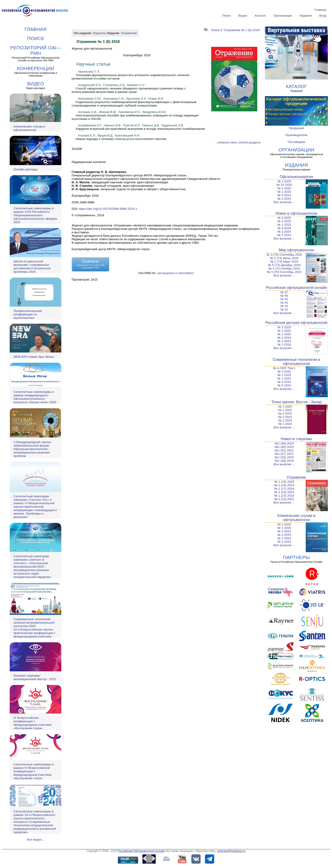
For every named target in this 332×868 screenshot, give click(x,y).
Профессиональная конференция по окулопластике (27, 314)
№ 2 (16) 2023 (284, 492)
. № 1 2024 (284, 424)
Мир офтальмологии (296, 250)
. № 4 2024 (284, 413)
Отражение (129, 33)
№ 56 (284, 296)
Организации (283, 16)
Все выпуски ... (284, 202)
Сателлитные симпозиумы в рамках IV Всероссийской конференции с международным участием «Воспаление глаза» (33, 771)
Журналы (99, 33)
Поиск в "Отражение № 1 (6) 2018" (232, 30)
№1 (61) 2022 (284, 450)
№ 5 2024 (284, 385)
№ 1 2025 (284, 192)
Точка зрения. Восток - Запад (296, 402)
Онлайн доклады (25, 169)
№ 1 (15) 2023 (284, 496)
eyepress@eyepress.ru (231, 851)
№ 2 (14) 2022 (284, 499)
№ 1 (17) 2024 (284, 489)
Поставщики (296, 142)
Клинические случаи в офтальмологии (29, 128)
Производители (296, 135)
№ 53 (284, 306)
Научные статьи (93, 64)
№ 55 (284, 299)
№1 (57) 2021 (284, 454)
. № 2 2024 (284, 420)
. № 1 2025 (284, 410)
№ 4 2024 (284, 195)
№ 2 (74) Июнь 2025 (284, 258)
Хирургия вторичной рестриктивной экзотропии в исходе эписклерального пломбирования (140, 129)
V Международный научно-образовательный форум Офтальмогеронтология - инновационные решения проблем (33, 449)
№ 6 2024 (284, 382)
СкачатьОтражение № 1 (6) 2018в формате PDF (90, 264)
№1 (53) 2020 (284, 457)
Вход (323, 16)
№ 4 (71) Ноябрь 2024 (284, 268)
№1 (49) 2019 (284, 461)
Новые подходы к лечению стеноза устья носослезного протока (121, 139)
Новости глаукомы (296, 439)
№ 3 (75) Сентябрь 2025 (284, 255)
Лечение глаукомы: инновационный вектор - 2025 (35, 677)
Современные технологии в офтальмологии (296, 362)
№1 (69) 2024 (284, 443)
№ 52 (284, 310)
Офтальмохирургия (296, 177)
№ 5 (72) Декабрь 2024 (284, 265)
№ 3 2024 (284, 199)
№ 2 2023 (284, 542)
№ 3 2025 (284, 181)
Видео (243, 16)
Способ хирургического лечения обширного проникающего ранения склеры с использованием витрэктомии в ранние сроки (129, 90)
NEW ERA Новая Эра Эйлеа (34, 357)
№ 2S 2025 (284, 185)
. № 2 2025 (284, 407)
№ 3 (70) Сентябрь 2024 (284, 272)
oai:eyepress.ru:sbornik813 (175, 273)
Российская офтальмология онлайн (296, 288)
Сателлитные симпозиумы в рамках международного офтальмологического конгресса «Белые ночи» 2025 (35, 397)
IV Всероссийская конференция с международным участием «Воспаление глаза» (32, 723)
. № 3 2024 (284, 417)
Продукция (296, 128)
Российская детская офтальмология (296, 323)
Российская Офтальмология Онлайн (141, 851)
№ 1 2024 (284, 538)
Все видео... (36, 840)
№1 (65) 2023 (284, 447)
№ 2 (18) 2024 (284, 485)
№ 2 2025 (284, 188)
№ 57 (284, 292)
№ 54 (284, 303)
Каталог (260, 16)
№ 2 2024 (284, 235)
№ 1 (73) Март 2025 (284, 262)
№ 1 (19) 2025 (284, 482)
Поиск (227, 16)
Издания (306, 16)
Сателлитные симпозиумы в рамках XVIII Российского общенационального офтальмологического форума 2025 (35, 215)
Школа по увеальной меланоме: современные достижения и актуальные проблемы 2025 (32, 267)
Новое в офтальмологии (296, 213)
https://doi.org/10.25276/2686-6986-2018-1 (108, 209)
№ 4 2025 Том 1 (284, 368)
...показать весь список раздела (238, 142)
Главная (320, 10)
